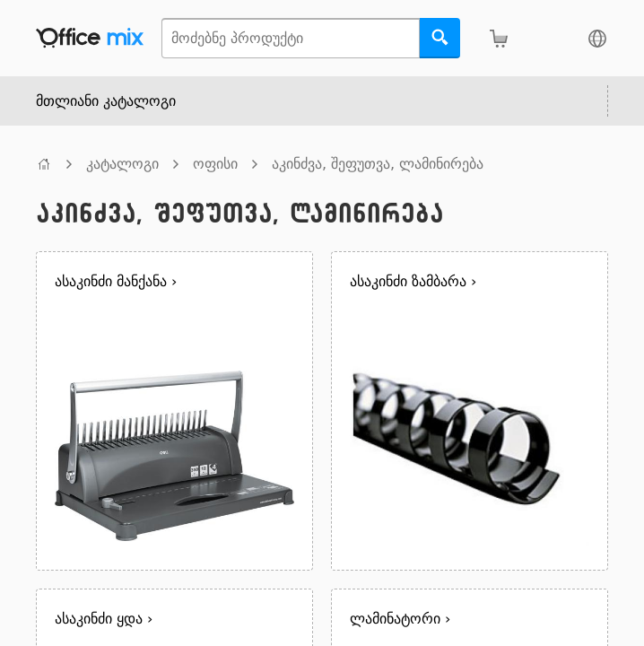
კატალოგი (122, 164)
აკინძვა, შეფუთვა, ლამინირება (378, 164)
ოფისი (215, 164)
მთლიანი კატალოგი (106, 101)
